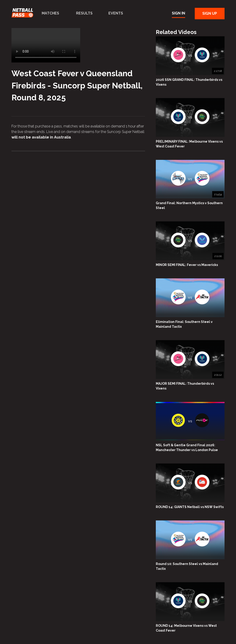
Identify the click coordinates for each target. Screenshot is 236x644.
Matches (50, 13)
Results (84, 13)
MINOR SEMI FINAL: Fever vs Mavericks (187, 265)
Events (116, 13)
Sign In (178, 13)
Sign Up (210, 13)
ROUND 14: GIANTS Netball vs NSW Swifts (190, 507)
